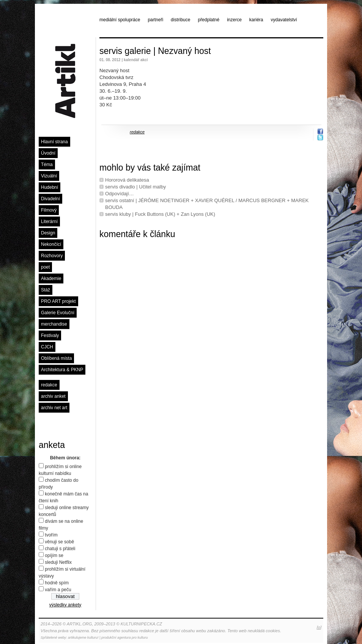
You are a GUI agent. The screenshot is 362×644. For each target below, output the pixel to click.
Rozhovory (52, 256)
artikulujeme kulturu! (83, 638)
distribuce (180, 20)
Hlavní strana (54, 142)
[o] (319, 627)
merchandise (54, 324)
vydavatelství (284, 20)
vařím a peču (58, 590)
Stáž (46, 290)
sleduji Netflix (58, 562)
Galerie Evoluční (58, 313)
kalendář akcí (136, 60)
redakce (49, 385)
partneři (155, 20)
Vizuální (49, 176)
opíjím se (54, 555)
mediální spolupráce (120, 20)
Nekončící (51, 244)
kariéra (256, 20)
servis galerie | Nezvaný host (155, 51)
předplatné (209, 20)
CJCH (47, 347)
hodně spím (57, 583)
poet (45, 267)
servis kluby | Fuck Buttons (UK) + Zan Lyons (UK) (160, 214)
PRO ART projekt (58, 301)
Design (48, 233)
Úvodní (48, 153)
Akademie (51, 278)
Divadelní (50, 199)
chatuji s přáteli (60, 549)
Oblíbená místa (56, 358)
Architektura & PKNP (62, 370)
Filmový (49, 210)
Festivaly (50, 335)
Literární (49, 222)
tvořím (51, 535)
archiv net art (54, 408)
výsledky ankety (65, 605)
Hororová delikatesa (127, 180)
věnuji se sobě (59, 542)
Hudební (50, 187)
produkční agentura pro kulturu (125, 638)
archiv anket (53, 396)
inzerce (234, 20)
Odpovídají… (120, 194)
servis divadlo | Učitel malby (135, 187)
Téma (47, 165)
